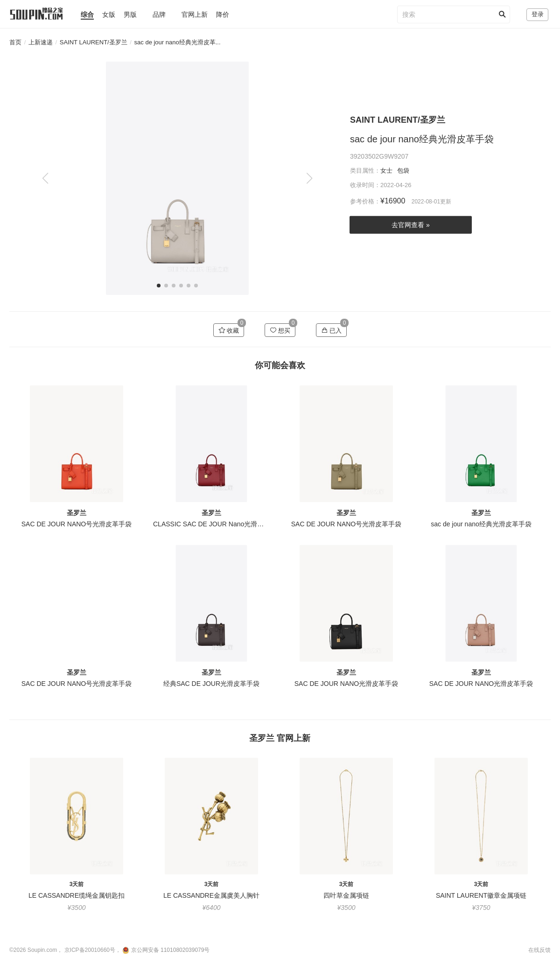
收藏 (229, 330)
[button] (309, 178)
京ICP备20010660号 (90, 950)
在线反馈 (539, 950)
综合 (87, 14)
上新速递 (41, 42)
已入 (332, 330)
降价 (223, 14)
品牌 (159, 14)
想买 (280, 330)
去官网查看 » (411, 225)
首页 (15, 42)
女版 (109, 14)
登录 (538, 14)
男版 (130, 14)
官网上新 (195, 14)
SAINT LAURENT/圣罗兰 (94, 42)
